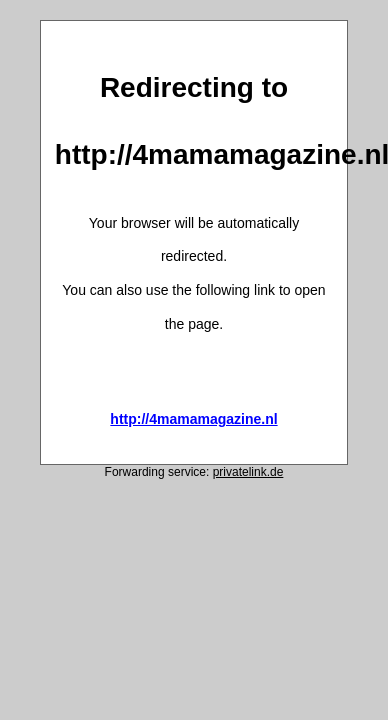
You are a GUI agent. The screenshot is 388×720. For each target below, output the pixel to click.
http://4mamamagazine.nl (193, 419)
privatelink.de (248, 472)
